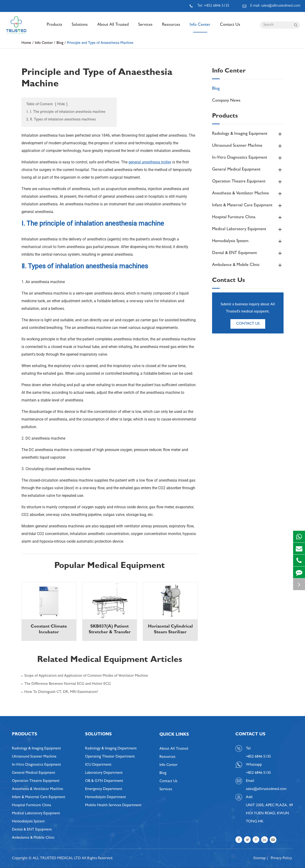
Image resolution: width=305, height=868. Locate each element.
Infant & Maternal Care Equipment (248, 206)
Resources (171, 28)
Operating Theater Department (110, 757)
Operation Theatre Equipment (248, 182)
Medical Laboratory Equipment (248, 229)
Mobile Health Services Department (113, 806)
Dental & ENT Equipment (248, 253)
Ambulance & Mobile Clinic (248, 265)
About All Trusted (113, 28)
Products (54, 28)
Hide (61, 104)
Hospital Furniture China (248, 218)
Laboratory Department (104, 773)
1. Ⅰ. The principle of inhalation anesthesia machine (66, 112)
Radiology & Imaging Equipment (248, 134)
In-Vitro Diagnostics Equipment (248, 158)
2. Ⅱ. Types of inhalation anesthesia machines (61, 120)
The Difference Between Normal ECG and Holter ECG (68, 684)
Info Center (200, 28)
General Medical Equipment (248, 170)
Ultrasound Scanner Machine (248, 146)
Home (26, 43)
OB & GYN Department (104, 781)
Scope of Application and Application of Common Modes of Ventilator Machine (86, 676)
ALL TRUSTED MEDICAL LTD (57, 858)
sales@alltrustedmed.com (266, 789)
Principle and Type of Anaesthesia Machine (100, 43)
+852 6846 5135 (258, 773)
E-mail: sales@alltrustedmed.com (271, 6)
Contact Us (230, 28)
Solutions (80, 28)
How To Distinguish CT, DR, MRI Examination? (61, 692)
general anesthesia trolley (150, 162)
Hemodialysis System (248, 241)
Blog (60, 43)
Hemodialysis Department (106, 797)
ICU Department (98, 765)
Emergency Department (104, 789)
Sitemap (259, 858)
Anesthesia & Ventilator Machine (248, 194)
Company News (226, 101)
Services (145, 28)
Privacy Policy (281, 858)
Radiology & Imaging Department (111, 749)
